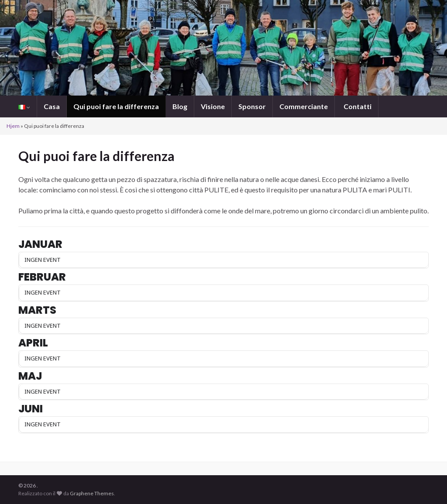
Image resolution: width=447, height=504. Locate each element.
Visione (213, 106)
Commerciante (304, 106)
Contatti (357, 106)
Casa (52, 106)
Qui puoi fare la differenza (116, 106)
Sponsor (252, 106)
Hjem (13, 126)
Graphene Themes (92, 493)
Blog (180, 106)
